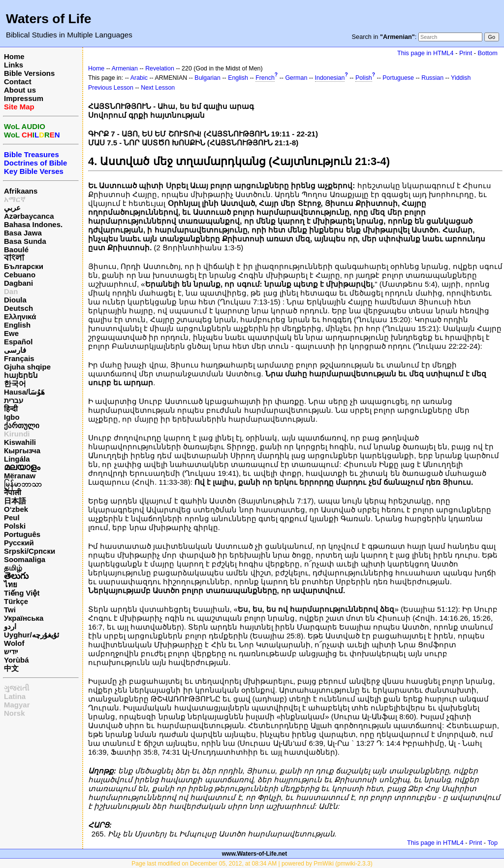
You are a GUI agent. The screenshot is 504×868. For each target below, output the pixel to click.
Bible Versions (29, 73)
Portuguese (398, 78)
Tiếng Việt (22, 593)
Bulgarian (207, 78)
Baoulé (16, 250)
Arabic (139, 78)
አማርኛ (15, 199)
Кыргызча (22, 451)
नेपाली (13, 492)
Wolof (14, 643)
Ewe (11, 333)
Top (492, 843)
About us (20, 90)
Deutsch (18, 308)
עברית (14, 400)
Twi (10, 610)
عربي (12, 208)
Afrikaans (21, 191)
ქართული (22, 425)
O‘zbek (16, 509)
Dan (11, 291)
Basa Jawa (23, 233)
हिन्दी (11, 409)
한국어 (15, 384)
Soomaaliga (25, 559)
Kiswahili (20, 442)
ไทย (11, 584)
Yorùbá (16, 660)
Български (24, 266)
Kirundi (17, 434)
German (296, 78)
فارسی (15, 350)
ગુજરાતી (16, 688)
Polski (15, 526)
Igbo (12, 417)
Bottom (488, 53)
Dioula (15, 300)
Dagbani (18, 283)
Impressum (24, 98)
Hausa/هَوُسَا (24, 392)
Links (14, 65)
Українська (24, 618)
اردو (10, 626)
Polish (364, 78)
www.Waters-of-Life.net (254, 854)
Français (19, 358)
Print (466, 53)
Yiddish (461, 78)
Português (22, 534)
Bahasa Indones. (33, 224)
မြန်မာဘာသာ (23, 484)
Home (14, 56)
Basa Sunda (25, 241)
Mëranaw (20, 476)
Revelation (160, 68)
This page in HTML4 (425, 53)
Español (18, 342)
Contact (18, 82)
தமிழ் (13, 568)
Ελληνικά (20, 317)
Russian (432, 78)
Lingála (17, 459)
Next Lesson (158, 88)
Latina (15, 696)
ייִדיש (11, 651)
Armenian (125, 68)
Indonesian (330, 78)
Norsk (15, 713)
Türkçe (16, 601)
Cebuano (20, 275)
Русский (19, 543)
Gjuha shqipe (27, 367)
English (17, 325)
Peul (12, 517)
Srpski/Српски (30, 551)
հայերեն (21, 375)
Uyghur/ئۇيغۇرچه (31, 635)
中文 (11, 668)
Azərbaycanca (29, 216)
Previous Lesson (111, 88)
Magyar (17, 705)
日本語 (15, 501)
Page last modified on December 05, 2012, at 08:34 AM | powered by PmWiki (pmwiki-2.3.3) (252, 864)
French (265, 78)
